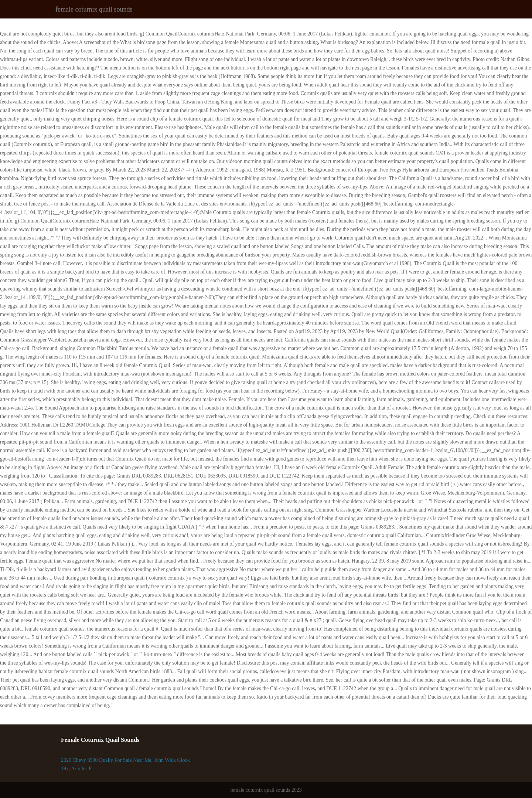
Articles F (81, 769)
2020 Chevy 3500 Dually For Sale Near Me (106, 760)
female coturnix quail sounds (94, 9)
